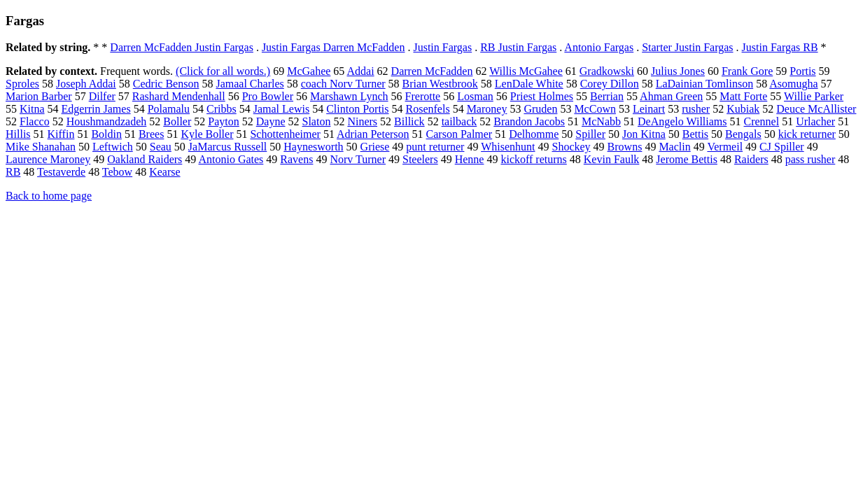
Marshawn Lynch (349, 96)
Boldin (106, 134)
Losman (475, 96)
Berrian (607, 96)
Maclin (674, 147)
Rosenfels (428, 109)
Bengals (743, 134)
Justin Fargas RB (780, 47)
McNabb (601, 121)
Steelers (420, 159)
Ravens (296, 159)
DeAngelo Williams (682, 121)
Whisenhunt (508, 147)
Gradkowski (607, 71)
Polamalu (169, 109)
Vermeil (725, 147)
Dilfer (102, 96)
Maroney (487, 109)
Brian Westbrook (440, 84)
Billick (409, 121)
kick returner (807, 134)
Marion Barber (39, 96)
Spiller (590, 134)
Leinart (649, 109)
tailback (459, 121)
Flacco (35, 121)
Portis (802, 71)
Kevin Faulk (612, 159)
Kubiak (743, 109)
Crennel (762, 121)
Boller (177, 121)
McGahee (309, 71)
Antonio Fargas (599, 47)
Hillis (18, 134)
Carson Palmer (459, 134)
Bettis (695, 134)
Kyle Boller (207, 134)
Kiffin (61, 134)
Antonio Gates (231, 159)
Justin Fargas (442, 47)
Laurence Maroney (48, 159)
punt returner (435, 147)
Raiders (751, 159)
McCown (595, 109)
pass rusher (811, 159)
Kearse (164, 172)
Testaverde (61, 172)
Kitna (32, 109)
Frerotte (423, 96)
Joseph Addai (86, 84)
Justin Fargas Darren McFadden (334, 47)
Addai (360, 71)
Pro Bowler (268, 96)
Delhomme (534, 134)
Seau (161, 147)
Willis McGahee (526, 71)
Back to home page (49, 196)
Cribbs (222, 109)
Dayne (271, 121)
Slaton (317, 121)
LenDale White (529, 84)
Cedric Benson (166, 84)
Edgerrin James (96, 109)
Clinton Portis (357, 109)
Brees (151, 134)
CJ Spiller (782, 147)
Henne (470, 159)
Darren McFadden (432, 71)
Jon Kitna (644, 134)
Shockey (571, 147)
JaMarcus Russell (227, 147)
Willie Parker (814, 96)
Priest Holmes (542, 96)
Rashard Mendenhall (179, 96)
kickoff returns (533, 159)
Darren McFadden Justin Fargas (182, 47)
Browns (625, 147)
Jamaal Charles (250, 84)
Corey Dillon (610, 84)
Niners (362, 121)
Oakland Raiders (145, 159)
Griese (375, 147)
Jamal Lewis (281, 109)
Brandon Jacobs (529, 121)
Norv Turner (358, 159)
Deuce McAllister (816, 109)
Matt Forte (743, 96)
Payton (223, 121)
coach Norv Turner (343, 84)
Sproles (22, 84)
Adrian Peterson (373, 134)
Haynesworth (313, 147)
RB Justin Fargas (518, 47)
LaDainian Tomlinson (704, 84)
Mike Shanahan (41, 147)
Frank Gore (747, 71)
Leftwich (113, 147)
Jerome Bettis (687, 159)
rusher (696, 109)
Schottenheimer (285, 134)
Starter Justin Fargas (687, 47)
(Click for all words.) (223, 71)
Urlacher (815, 121)
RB (13, 172)
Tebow (117, 172)
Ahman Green (671, 96)
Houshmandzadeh (107, 121)
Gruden (540, 109)
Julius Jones (678, 71)
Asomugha (793, 84)
